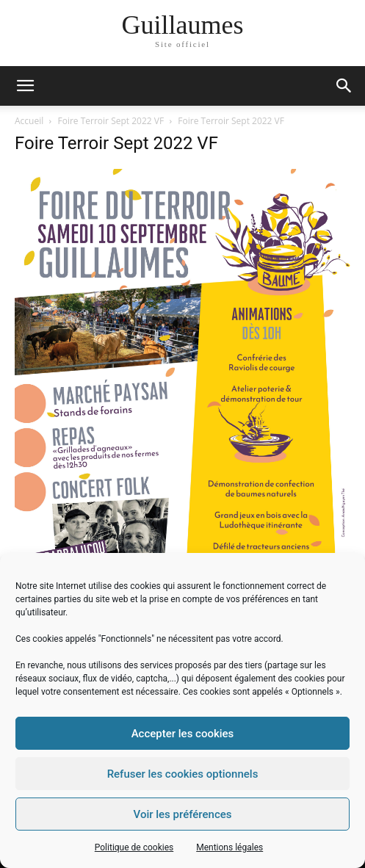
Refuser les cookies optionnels (183, 774)
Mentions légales (230, 847)
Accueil (29, 121)
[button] (344, 86)
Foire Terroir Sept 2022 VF (111, 121)
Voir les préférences (183, 814)
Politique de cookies (134, 847)
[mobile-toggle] (25, 86)
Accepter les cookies (183, 734)
